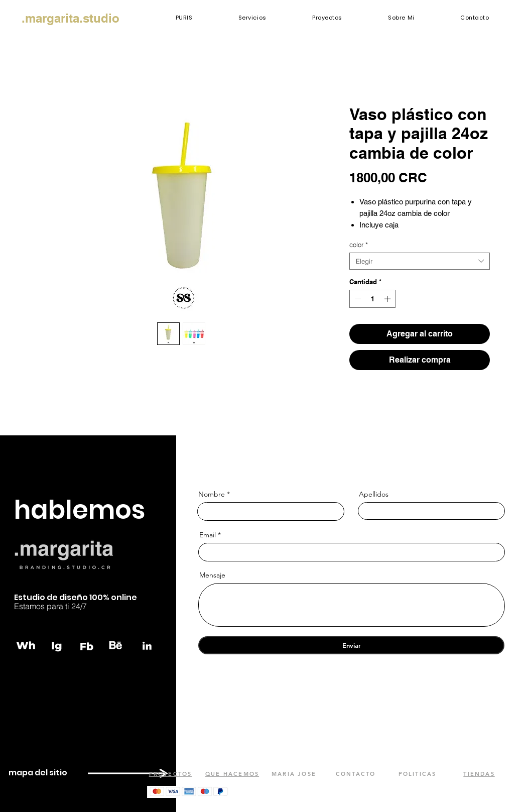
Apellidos (374, 494)
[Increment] (388, 299)
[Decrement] (357, 299)
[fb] (87, 645)
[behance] (117, 645)
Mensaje (212, 575)
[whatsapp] (27, 645)
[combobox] (420, 261)
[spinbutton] (373, 299)
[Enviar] (351, 645)
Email (208, 535)
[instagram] (57, 645)
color (359, 245)
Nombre (212, 494)
